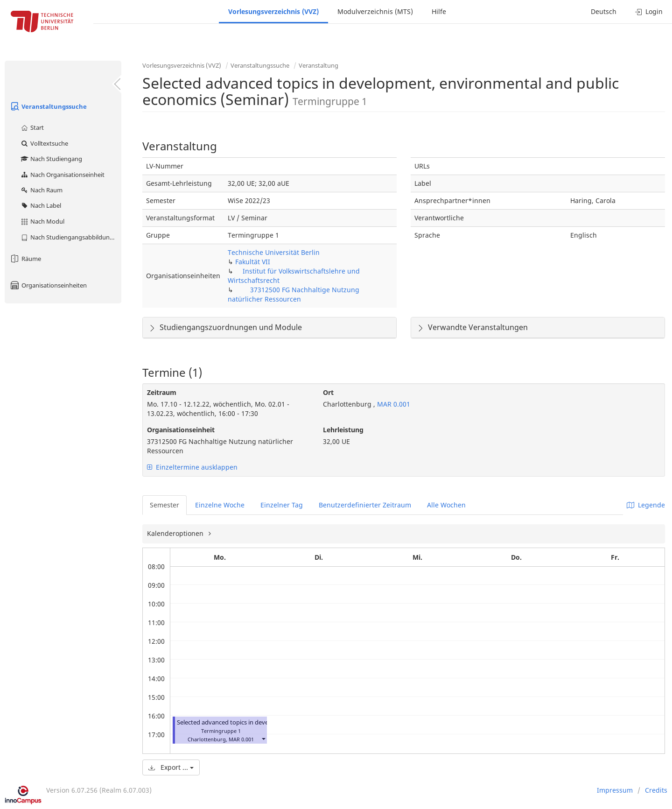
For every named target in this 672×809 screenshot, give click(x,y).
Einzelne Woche (220, 505)
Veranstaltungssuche (48, 106)
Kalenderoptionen (176, 533)
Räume (25, 259)
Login (649, 11)
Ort (328, 392)
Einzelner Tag (282, 505)
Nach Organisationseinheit (62, 175)
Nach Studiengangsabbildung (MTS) (71, 237)
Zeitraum (162, 392)
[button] (263, 738)
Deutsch (604, 11)
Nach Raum (41, 190)
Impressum (615, 790)
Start (32, 127)
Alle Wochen (446, 505)
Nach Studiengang (51, 159)
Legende (646, 505)
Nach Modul (42, 221)
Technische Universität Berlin (274, 252)
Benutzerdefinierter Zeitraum (365, 505)
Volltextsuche (44, 143)
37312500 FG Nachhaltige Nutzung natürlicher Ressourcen (294, 294)
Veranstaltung (318, 65)
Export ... (171, 767)
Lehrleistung (343, 430)
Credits (656, 790)
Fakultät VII (253, 262)
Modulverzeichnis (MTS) (375, 11)
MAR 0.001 (393, 404)
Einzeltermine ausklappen (192, 467)
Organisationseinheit (181, 430)
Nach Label (41, 205)
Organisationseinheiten (48, 285)
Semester (164, 505)
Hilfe (439, 11)
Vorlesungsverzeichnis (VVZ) (273, 11)
